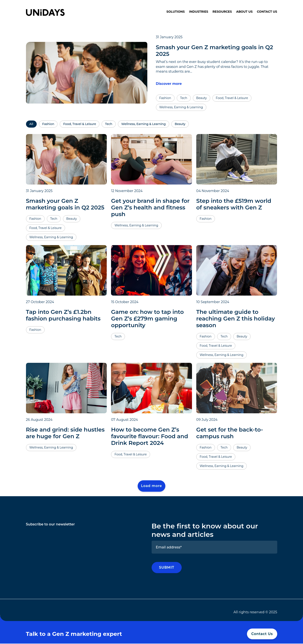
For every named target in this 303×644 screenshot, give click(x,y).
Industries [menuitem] (199, 12)
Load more (152, 486)
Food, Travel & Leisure (80, 124)
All (31, 124)
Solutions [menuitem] (176, 12)
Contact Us (262, 634)
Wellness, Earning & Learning (144, 124)
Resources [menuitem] (222, 12)
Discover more (169, 84)
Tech (109, 124)
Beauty (180, 124)
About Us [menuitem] (244, 12)
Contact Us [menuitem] (267, 12)
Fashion (48, 124)
